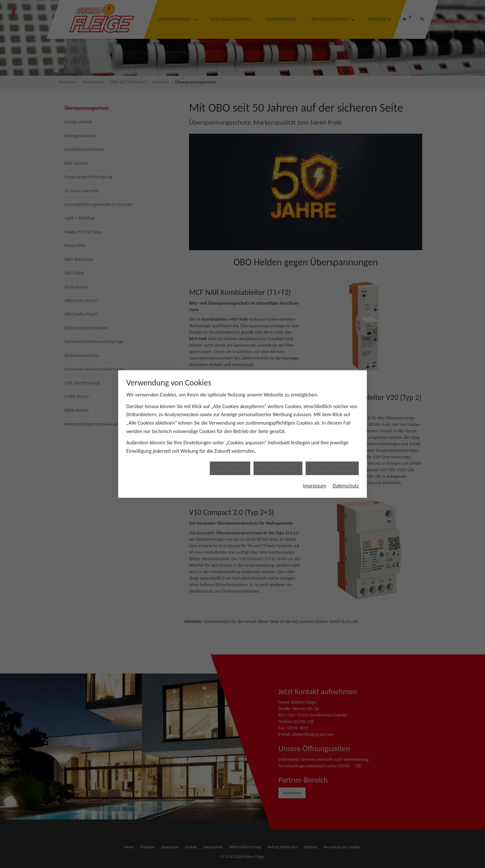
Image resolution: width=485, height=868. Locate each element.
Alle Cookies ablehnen (278, 437)
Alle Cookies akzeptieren (332, 437)
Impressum (314, 454)
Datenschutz (346, 454)
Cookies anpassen (230, 437)
